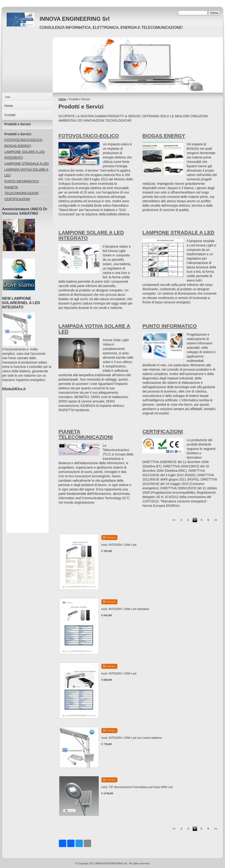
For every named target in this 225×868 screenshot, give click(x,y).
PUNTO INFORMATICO (170, 326)
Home (62, 99)
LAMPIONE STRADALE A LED (178, 233)
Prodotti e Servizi (17, 124)
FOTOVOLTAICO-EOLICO (89, 136)
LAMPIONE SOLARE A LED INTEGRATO (91, 235)
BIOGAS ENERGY (164, 136)
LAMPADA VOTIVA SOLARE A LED (94, 329)
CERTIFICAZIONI (163, 432)
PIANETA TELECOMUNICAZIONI (86, 434)
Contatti (10, 115)
